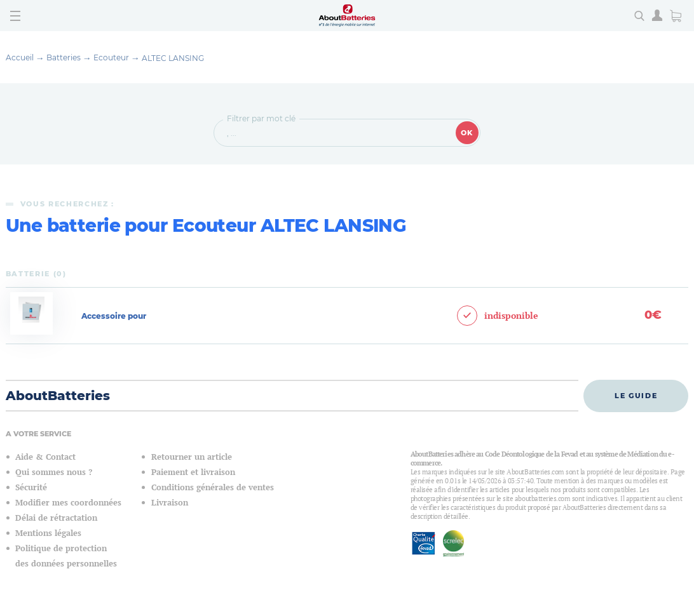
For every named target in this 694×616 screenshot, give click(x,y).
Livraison (170, 503)
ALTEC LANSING (173, 58)
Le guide (636, 396)
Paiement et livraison (193, 472)
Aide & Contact (45, 457)
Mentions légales (48, 533)
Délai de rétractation (56, 518)
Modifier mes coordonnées (68, 503)
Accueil (20, 57)
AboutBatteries (58, 396)
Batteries (64, 57)
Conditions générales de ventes (213, 487)
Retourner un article (192, 457)
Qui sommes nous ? (54, 472)
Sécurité (31, 487)
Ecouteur (111, 57)
